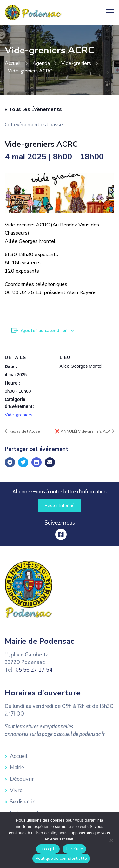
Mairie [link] (17, 768)
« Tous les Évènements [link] (33, 109)
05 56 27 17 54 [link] (34, 670)
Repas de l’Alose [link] (24, 431)
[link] (33, 12)
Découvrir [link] (22, 779)
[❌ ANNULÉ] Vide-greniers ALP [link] (82, 431)
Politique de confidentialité (61, 859)
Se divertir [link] (22, 802)
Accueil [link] (13, 63)
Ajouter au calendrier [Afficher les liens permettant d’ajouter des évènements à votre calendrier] (44, 331)
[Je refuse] (111, 840)
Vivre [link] (16, 790)
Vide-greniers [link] (76, 63)
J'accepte (48, 849)
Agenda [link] (41, 63)
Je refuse (74, 849)
